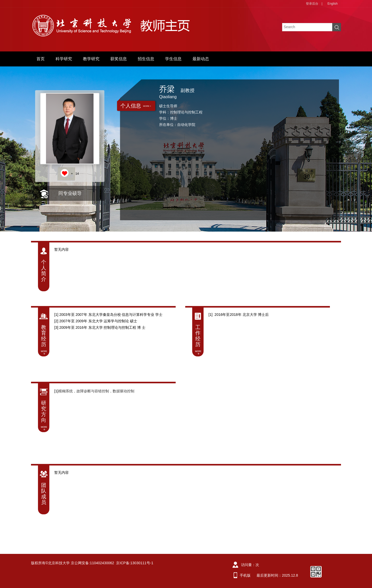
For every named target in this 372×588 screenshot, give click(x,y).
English (333, 4)
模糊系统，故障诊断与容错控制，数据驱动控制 (96, 391)
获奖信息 (119, 59)
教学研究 (91, 59)
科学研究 (64, 59)
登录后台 (312, 4)
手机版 (245, 575)
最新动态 (201, 59)
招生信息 (146, 59)
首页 (41, 59)
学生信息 (173, 59)
